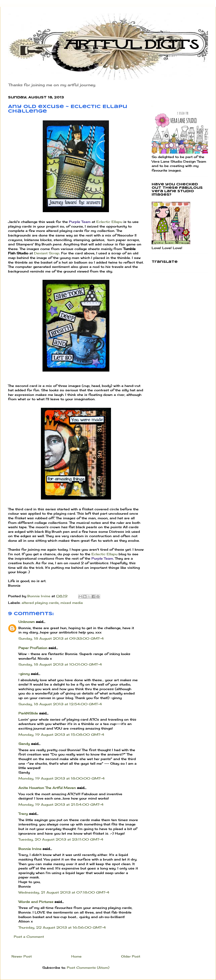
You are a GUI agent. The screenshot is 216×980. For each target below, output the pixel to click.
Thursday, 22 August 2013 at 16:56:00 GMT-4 (62, 927)
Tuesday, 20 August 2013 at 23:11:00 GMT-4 (61, 839)
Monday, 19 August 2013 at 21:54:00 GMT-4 (61, 804)
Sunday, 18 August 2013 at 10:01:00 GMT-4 (60, 664)
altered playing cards (40, 603)
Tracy (23, 814)
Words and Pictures (36, 902)
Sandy (24, 744)
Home (76, 956)
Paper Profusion (33, 648)
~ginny (24, 674)
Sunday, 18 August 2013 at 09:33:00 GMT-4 (61, 638)
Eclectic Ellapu (109, 222)
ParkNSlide (28, 713)
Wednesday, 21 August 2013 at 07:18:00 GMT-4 (64, 892)
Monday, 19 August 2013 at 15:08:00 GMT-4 (61, 734)
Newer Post (22, 956)
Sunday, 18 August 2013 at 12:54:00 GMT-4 (60, 704)
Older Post (131, 956)
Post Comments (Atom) (88, 968)
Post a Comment (29, 937)
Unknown (27, 622)
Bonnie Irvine (30, 849)
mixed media (72, 603)
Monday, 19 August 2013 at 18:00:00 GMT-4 (62, 778)
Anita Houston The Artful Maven (47, 788)
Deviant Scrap (47, 253)
